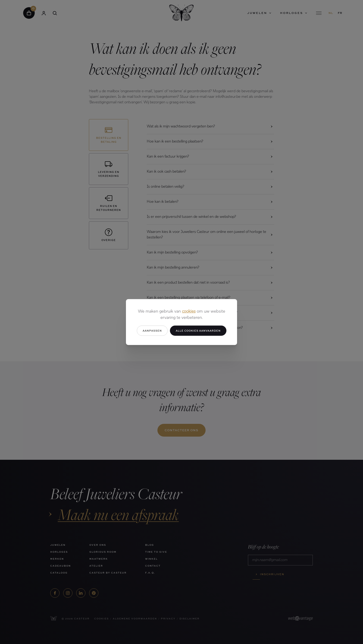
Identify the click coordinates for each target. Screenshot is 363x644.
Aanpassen (152, 330)
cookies (189, 311)
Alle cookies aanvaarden (198, 330)
